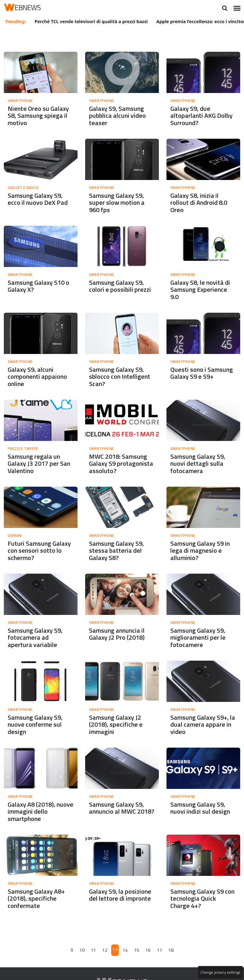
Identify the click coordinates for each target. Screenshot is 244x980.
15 (137, 956)
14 (125, 956)
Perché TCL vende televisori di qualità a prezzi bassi (91, 21)
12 (105, 956)
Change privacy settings (220, 972)
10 (83, 956)
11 (94, 956)
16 (148, 956)
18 (171, 956)
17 (159, 956)
